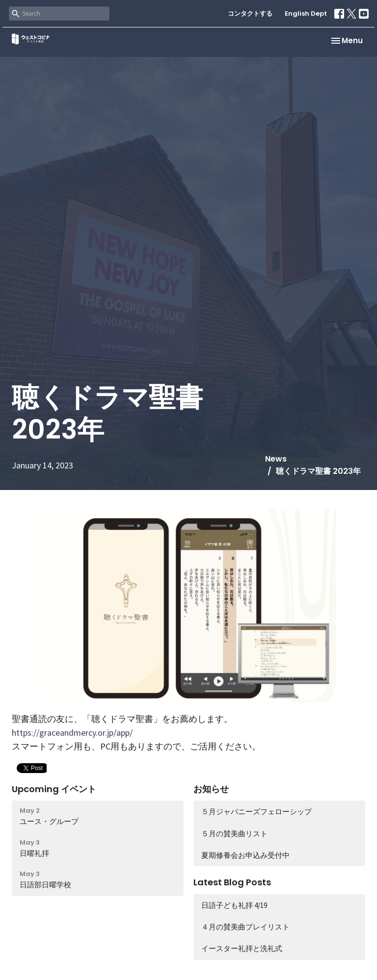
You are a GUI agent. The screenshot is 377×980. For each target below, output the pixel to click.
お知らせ (211, 789)
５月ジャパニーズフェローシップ (256, 812)
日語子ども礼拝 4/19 (234, 905)
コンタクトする (250, 13)
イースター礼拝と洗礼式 (242, 948)
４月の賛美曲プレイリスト (245, 927)
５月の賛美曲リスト (234, 834)
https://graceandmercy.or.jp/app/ (72, 733)
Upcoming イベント (54, 789)
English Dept (306, 13)
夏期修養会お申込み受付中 (245, 855)
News (276, 459)
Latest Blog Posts (232, 882)
